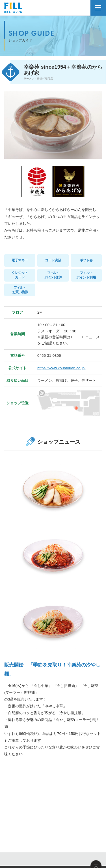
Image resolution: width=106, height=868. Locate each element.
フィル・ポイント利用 (86, 275)
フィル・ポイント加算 (53, 275)
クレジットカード (20, 275)
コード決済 (53, 260)
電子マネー (20, 260)
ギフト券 (86, 260)
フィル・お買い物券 (20, 290)
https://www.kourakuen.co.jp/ (61, 368)
